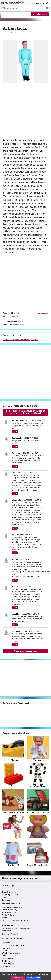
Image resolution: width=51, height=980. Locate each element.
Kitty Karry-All (13, 854)
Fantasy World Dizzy (10, 910)
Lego (13, 775)
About (4, 890)
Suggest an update (41, 313)
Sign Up (46, 3)
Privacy (5, 897)
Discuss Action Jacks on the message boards (21, 340)
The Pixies (6, 961)
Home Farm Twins (9, 958)
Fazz (4, 956)
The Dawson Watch (9, 913)
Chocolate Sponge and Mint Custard (15, 920)
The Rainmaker (8, 926)
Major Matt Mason (38, 775)
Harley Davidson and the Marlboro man (16, 928)
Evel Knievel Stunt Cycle (13, 801)
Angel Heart (6, 931)
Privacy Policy (34, 978)
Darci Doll (13, 827)
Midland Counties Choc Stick (12, 907)
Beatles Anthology (9, 915)
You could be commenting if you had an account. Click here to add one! (26, 412)
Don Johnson (7, 923)
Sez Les (5, 918)
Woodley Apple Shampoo (11, 953)
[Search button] (47, 8)
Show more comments (26, 651)
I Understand (18, 978)
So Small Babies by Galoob (38, 827)
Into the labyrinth (8, 964)
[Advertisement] (26, 112)
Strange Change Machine (38, 854)
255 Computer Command (38, 801)
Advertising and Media (10, 895)
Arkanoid (5, 951)
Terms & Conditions (9, 892)
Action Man (19, 200)
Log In (39, 3)
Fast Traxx (6, 948)
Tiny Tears (38, 748)
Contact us (6, 900)
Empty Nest (6, 943)
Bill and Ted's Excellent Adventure (14, 945)
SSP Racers (13, 748)
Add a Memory (40, 14)
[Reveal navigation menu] (5, 15)
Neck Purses (7, 966)
